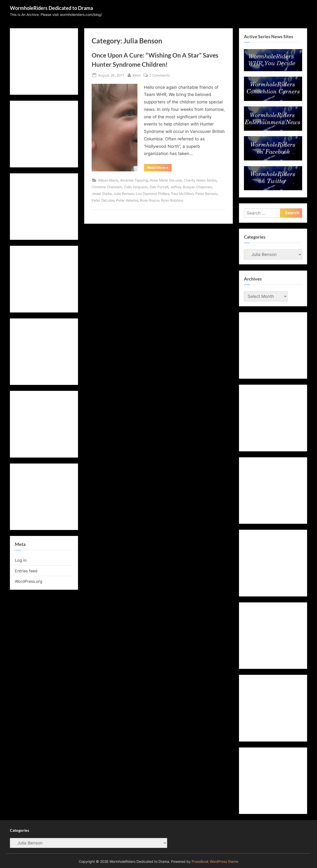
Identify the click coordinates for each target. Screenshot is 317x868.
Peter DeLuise (103, 200)
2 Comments (159, 75)
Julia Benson (124, 194)
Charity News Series (200, 180)
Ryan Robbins (172, 200)
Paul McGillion (182, 194)
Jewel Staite (102, 194)
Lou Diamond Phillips (152, 194)
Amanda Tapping (134, 180)
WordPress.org (29, 581)
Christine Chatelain (107, 187)
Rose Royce (149, 200)
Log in (21, 560)
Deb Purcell (159, 187)
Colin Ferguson (136, 187)
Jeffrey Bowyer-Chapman (191, 187)
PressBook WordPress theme (215, 862)
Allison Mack (108, 180)
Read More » (159, 168)
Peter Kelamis (127, 200)
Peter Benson (206, 194)
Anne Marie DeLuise (166, 180)
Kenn (137, 75)
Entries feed (26, 571)
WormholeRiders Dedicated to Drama (51, 8)
